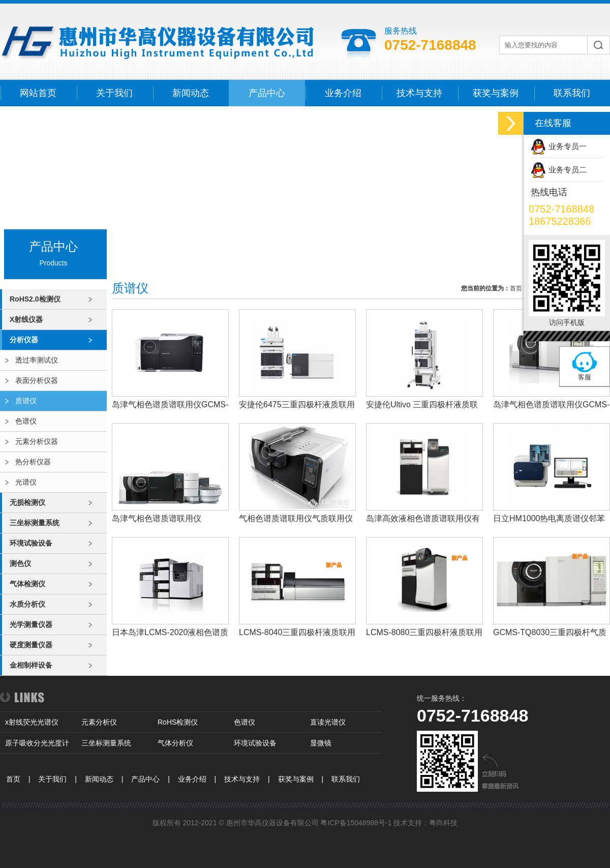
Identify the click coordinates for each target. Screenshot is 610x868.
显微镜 (321, 743)
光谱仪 (26, 482)
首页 (516, 288)
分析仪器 (24, 340)
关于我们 (114, 93)
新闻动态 (191, 93)
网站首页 (38, 93)
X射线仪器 (26, 319)
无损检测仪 (27, 502)
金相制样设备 (31, 665)
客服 (585, 377)
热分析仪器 (33, 462)
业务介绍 (343, 93)
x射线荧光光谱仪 (32, 722)
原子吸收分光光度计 (37, 743)
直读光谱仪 (328, 722)
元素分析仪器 (37, 441)
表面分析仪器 (37, 380)
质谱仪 (26, 401)
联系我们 (572, 93)
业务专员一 (568, 146)
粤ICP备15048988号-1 (356, 823)
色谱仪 (26, 421)
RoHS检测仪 (178, 722)
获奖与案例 (496, 93)
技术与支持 (419, 93)
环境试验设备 (31, 543)
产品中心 (267, 93)
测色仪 (20, 563)
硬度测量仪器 (31, 645)
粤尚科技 (443, 823)
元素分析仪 (99, 722)
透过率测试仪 (37, 360)
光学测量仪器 (31, 624)
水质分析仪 (27, 604)
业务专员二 (568, 170)
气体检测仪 (27, 584)
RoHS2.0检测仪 (35, 299)
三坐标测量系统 (35, 523)
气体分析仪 (175, 743)
